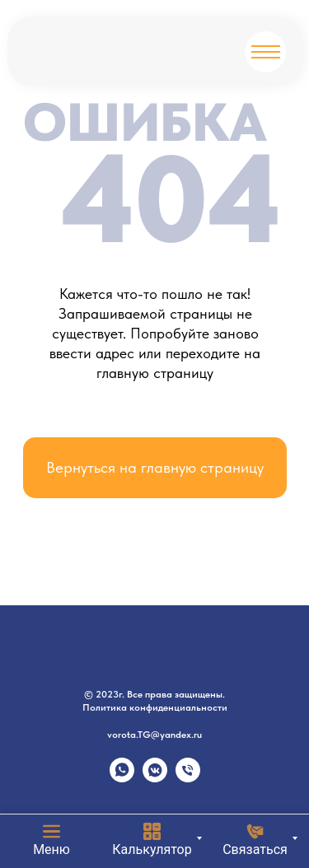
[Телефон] (188, 778)
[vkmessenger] (155, 778)
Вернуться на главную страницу (155, 467)
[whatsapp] (122, 778)
